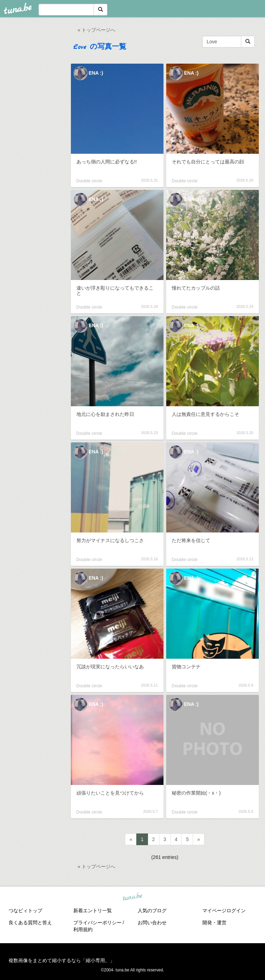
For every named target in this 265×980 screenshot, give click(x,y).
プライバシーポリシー (97, 923)
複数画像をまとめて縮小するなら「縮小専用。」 (62, 960)
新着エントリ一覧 (93, 911)
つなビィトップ (25, 911)
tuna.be (132, 897)
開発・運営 (214, 923)
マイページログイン (224, 911)
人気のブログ (152, 911)
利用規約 (83, 929)
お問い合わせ (152, 923)
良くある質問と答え (30, 923)
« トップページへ (97, 30)
